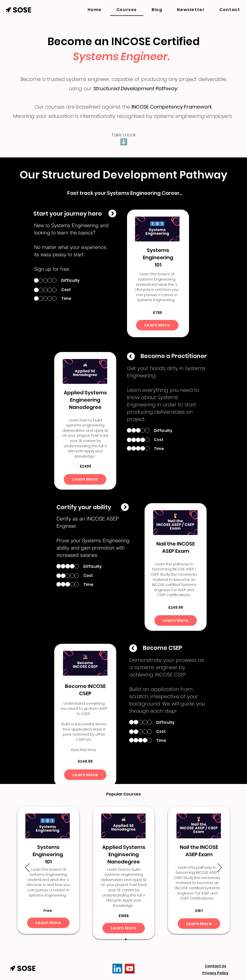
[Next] (220, 868)
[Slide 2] (126, 939)
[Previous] (27, 868)
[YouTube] (130, 969)
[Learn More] (157, 325)
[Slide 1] (121, 939)
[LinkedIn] (117, 969)
